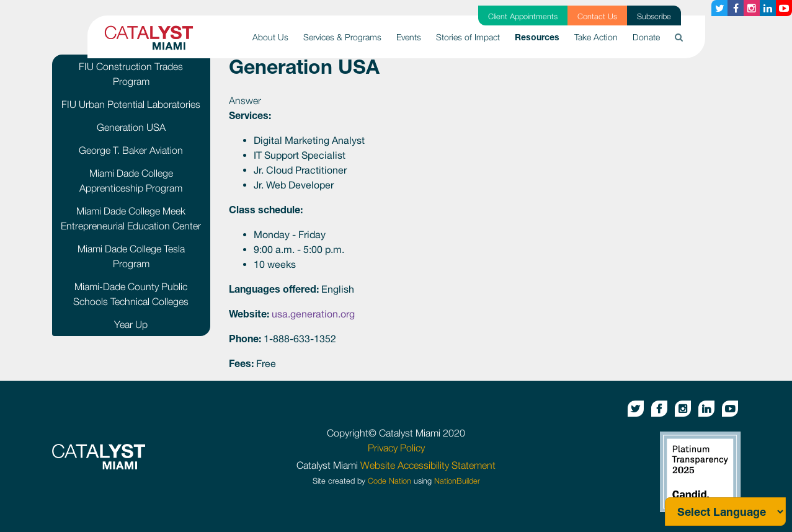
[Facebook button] (736, 8)
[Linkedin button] (768, 8)
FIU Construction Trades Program (131, 74)
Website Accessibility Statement (428, 465)
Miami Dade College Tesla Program (131, 256)
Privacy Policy (396, 448)
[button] (679, 37)
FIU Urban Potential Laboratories (131, 104)
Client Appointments (523, 16)
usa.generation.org (313, 314)
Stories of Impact (468, 37)
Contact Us (597, 16)
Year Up (131, 324)
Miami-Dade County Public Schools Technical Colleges (131, 294)
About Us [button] (270, 37)
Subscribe (654, 16)
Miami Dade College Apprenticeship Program (131, 180)
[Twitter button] (719, 8)
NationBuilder (457, 481)
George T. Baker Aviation (131, 150)
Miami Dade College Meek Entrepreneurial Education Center (131, 218)
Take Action (596, 37)
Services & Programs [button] (342, 37)
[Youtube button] (784, 8)
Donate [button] (646, 37)
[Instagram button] (752, 8)
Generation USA (131, 127)
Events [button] (409, 37)
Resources (541, 36)
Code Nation (389, 481)
